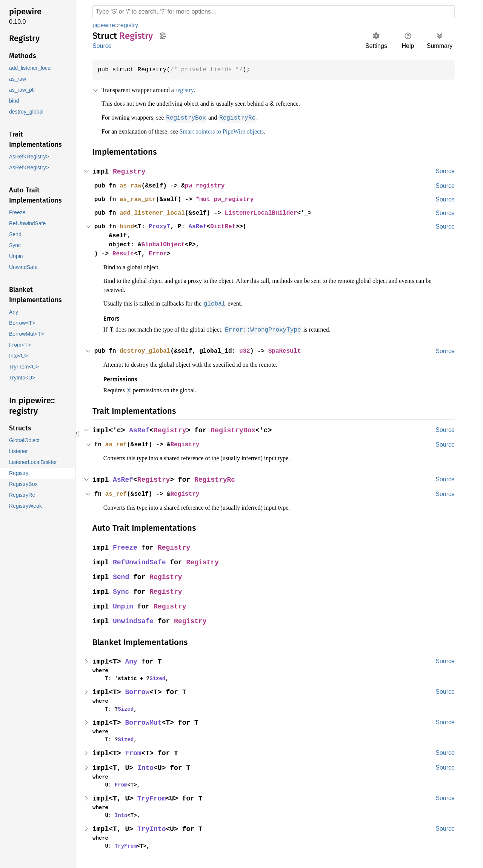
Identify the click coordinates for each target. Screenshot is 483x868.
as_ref (117, 443)
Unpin (124, 605)
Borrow (138, 691)
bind (128, 226)
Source (102, 46)
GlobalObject (166, 244)
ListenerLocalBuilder (268, 212)
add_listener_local (155, 212)
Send (122, 575)
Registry (130, 171)
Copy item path (163, 35)
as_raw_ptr (140, 199)
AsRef (202, 226)
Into (146, 766)
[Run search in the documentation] (274, 12)
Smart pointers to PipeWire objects (237, 131)
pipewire (105, 25)
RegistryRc (217, 478)
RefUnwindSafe (140, 561)
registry (130, 25)
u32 (251, 350)
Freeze (126, 546)
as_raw (132, 185)
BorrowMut (144, 721)
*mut (209, 199)
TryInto (153, 827)
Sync (122, 590)
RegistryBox (236, 429)
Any (132, 660)
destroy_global (147, 350)
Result (125, 253)
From (134, 752)
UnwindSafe (134, 620)
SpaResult (292, 350)
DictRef (228, 226)
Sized (154, 677)
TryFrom (153, 797)
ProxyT (162, 226)
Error (160, 253)
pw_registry (209, 185)
